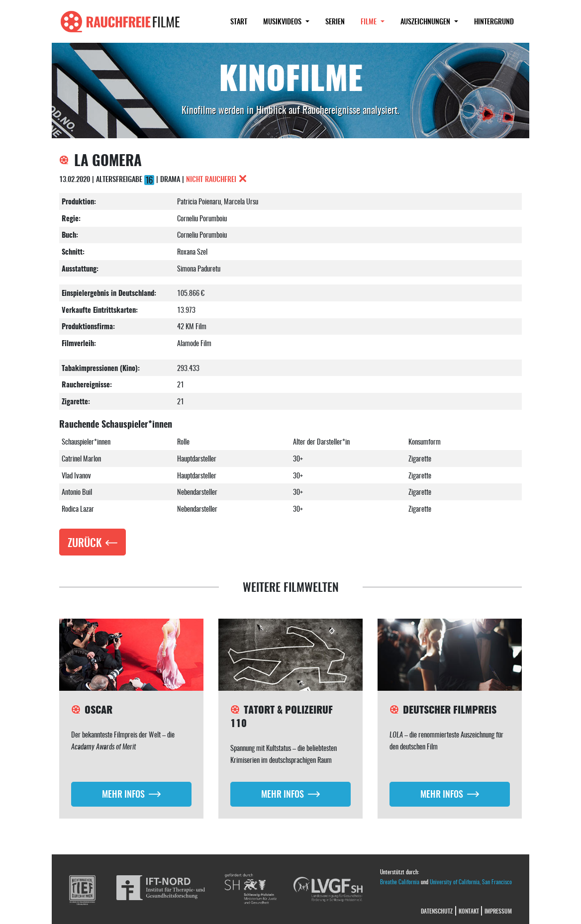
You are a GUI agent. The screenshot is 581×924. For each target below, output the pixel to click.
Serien (335, 21)
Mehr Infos (123, 793)
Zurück (85, 542)
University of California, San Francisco (471, 881)
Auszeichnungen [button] (426, 21)
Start (239, 21)
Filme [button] (377, 21)
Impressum (498, 911)
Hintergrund (494, 21)
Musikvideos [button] (283, 21)
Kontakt (469, 911)
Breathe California (400, 881)
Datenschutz (437, 911)
